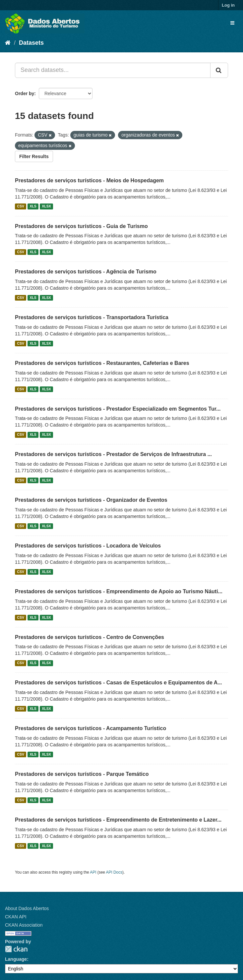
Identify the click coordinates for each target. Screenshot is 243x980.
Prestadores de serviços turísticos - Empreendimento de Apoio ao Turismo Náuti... (119, 591)
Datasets (31, 43)
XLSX (46, 206)
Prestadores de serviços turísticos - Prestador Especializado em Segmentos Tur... (118, 409)
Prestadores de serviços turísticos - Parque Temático (82, 774)
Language (16, 959)
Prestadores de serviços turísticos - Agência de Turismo (86, 272)
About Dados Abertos (27, 908)
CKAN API (16, 917)
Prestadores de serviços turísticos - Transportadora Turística (92, 317)
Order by (25, 93)
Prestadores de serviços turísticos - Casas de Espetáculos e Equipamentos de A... (119, 683)
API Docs (114, 872)
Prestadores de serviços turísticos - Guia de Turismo (81, 226)
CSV (21, 206)
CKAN (16, 949)
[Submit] (219, 70)
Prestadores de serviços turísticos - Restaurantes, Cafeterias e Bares (102, 363)
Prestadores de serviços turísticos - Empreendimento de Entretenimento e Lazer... (118, 820)
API (93, 872)
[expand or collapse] (232, 23)
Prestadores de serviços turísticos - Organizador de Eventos (91, 500)
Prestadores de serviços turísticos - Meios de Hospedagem (89, 180)
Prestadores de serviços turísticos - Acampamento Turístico (91, 728)
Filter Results (34, 156)
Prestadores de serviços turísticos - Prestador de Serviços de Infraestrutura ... (113, 454)
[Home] (8, 43)
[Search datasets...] (113, 70)
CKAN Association (24, 925)
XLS (33, 206)
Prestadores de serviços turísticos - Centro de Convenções (90, 637)
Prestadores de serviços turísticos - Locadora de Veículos (88, 546)
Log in (228, 5)
